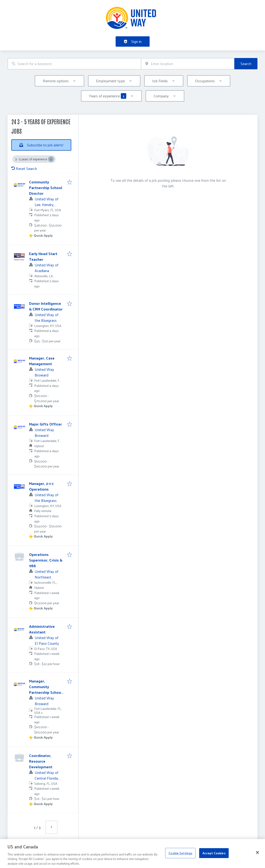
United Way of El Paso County (47, 640)
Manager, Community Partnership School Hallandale (46, 689)
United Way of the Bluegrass (46, 317)
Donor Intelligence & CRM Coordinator (46, 306)
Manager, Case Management (42, 361)
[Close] (257, 856)
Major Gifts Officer (45, 424)
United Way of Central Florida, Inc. (47, 778)
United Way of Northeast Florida (46, 577)
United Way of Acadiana (46, 268)
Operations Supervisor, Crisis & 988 (46, 560)
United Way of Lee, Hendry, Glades (46, 205)
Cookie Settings (180, 857)
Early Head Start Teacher (43, 256)
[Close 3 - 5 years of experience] (51, 159)
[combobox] (74, 64)
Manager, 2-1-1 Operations (41, 486)
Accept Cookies (214, 857)
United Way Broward (44, 372)
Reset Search (24, 168)
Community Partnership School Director (46, 188)
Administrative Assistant (42, 629)
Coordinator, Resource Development (41, 761)
